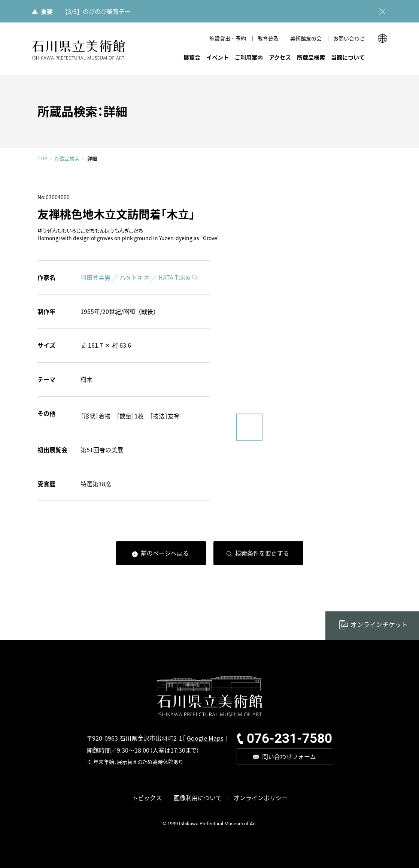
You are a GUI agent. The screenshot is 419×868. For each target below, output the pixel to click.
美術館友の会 (306, 38)
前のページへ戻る (165, 553)
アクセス (280, 57)
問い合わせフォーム (289, 756)
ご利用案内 (249, 57)
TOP (42, 158)
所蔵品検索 (311, 57)
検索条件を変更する (262, 553)
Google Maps (205, 738)
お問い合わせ (349, 38)
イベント (218, 57)
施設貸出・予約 (228, 38)
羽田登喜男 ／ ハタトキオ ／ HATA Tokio (136, 277)
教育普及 (268, 38)
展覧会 (192, 57)
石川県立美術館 (79, 50)
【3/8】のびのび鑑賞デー (96, 11)
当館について (348, 57)
